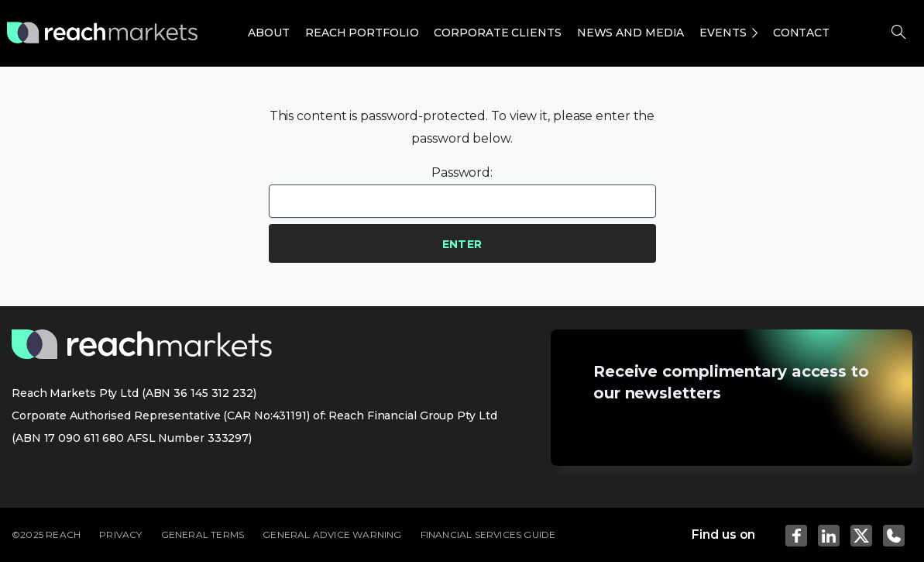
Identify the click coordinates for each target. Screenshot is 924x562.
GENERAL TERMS (203, 534)
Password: (462, 191)
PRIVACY (120, 534)
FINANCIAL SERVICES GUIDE (488, 534)
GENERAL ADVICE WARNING (332, 534)
